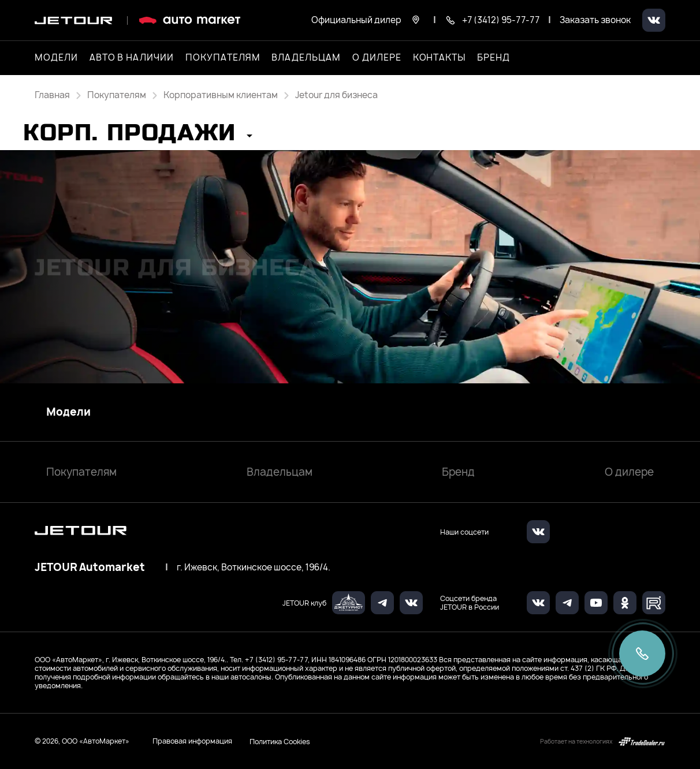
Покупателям (81, 472)
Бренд (458, 472)
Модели (68, 412)
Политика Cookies (280, 741)
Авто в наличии (132, 58)
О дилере (377, 58)
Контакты (440, 58)
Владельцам (280, 472)
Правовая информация (192, 741)
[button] (138, 137)
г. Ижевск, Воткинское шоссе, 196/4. (254, 568)
